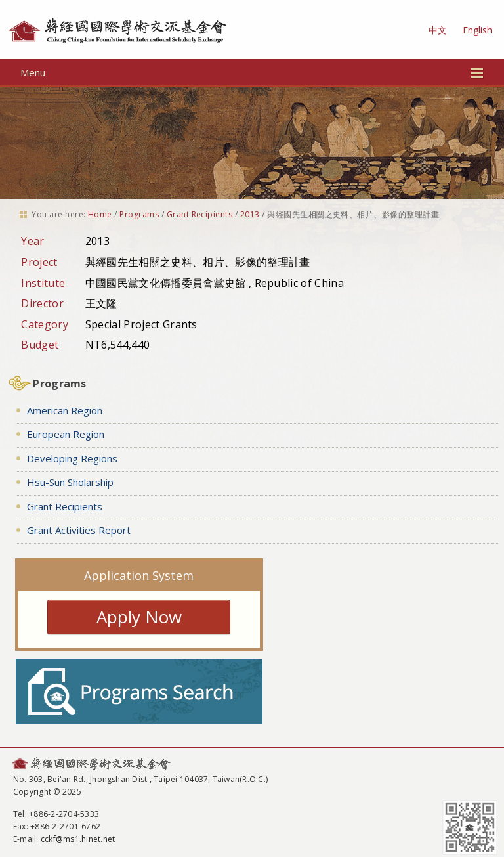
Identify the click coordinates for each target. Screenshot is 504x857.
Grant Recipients (200, 214)
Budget (40, 345)
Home (100, 214)
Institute (43, 283)
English (477, 30)
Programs (139, 214)
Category (45, 324)
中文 (438, 30)
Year (32, 241)
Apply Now (139, 617)
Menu (252, 72)
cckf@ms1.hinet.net (78, 839)
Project (39, 262)
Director (42, 303)
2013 (250, 214)
